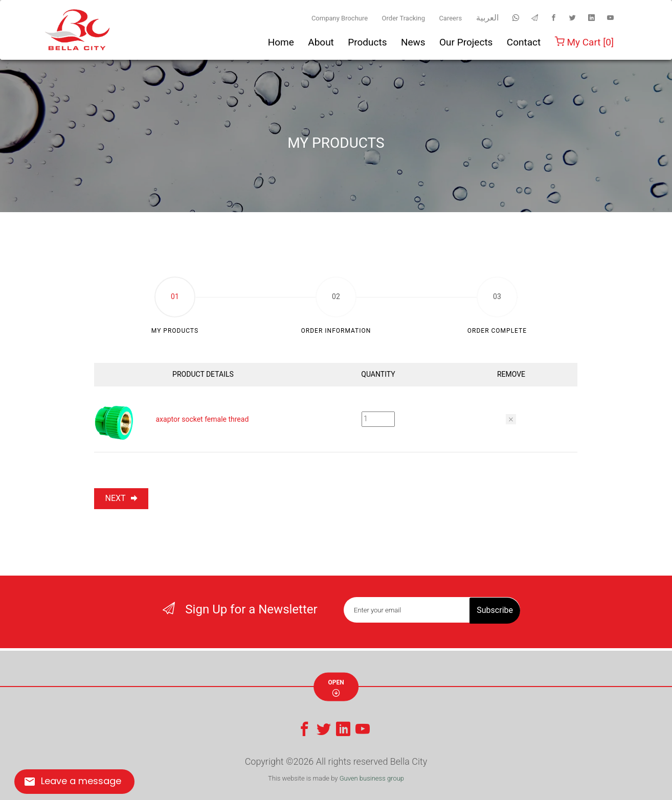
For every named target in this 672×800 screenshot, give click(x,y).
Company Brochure (340, 18)
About (321, 42)
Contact (524, 42)
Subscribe (495, 610)
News (413, 42)
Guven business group (372, 778)
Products (367, 42)
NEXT (121, 498)
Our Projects (466, 42)
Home (281, 42)
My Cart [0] (584, 42)
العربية (487, 18)
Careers (450, 18)
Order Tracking (404, 18)
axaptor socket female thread (202, 419)
